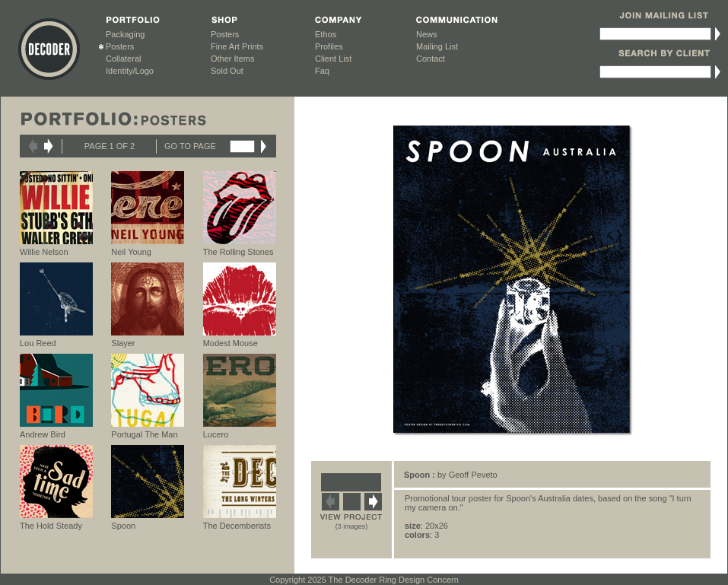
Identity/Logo (130, 71)
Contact (431, 59)
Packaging (125, 34)
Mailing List (437, 46)
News (427, 34)
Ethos (326, 34)
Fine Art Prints (237, 46)
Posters (120, 46)
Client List (333, 59)
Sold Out (227, 71)
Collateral (123, 59)
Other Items (232, 59)
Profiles (329, 46)
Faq (322, 71)
